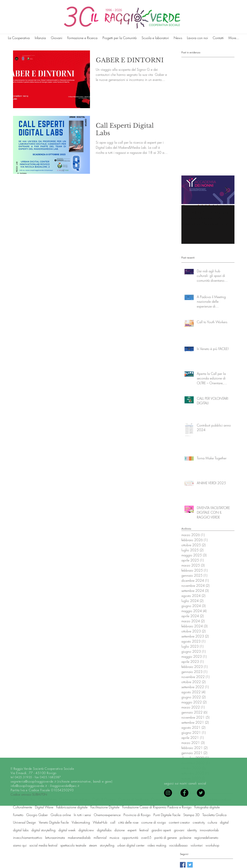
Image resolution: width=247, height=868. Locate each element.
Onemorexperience (107, 815)
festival (144, 830)
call (113, 822)
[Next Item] (227, 190)
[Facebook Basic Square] (183, 865)
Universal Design (24, 822)
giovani (179, 830)
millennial (100, 837)
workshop (212, 845)
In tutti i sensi (82, 815)
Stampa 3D (191, 815)
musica (114, 837)
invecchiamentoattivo (28, 837)
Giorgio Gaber (37, 815)
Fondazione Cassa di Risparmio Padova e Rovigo (157, 807)
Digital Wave (44, 807)
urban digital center (131, 845)
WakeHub (100, 822)
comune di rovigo (154, 822)
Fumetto (18, 815)
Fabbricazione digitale (72, 807)
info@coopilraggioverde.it (29, 786)
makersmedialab (79, 837)
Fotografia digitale (207, 807)
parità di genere (166, 837)
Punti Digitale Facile (167, 815)
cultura (212, 822)
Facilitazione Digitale (105, 807)
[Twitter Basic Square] (190, 865)
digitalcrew (86, 830)
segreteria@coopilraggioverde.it (33, 781)
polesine (185, 837)
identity (192, 830)
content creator (179, 822)
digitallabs (104, 830)
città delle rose (128, 822)
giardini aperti (161, 830)
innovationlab (209, 830)
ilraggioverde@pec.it (65, 786)
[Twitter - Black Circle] (201, 793)
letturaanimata (55, 837)
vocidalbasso (178, 845)
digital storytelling (43, 830)
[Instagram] (168, 793)
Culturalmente (23, 807)
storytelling (107, 845)
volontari (197, 845)
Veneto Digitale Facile (54, 822)
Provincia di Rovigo (137, 815)
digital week (67, 830)
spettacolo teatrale (73, 845)
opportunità (130, 837)
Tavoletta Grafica (214, 815)
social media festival (43, 845)
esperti (132, 830)
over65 (146, 837)
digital (224, 822)
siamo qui (20, 845)
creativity (199, 822)
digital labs (21, 830)
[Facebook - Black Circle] (184, 793)
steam (93, 845)
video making (157, 845)
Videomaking (81, 822)
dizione (120, 830)
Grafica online (61, 815)
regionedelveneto (206, 837)
